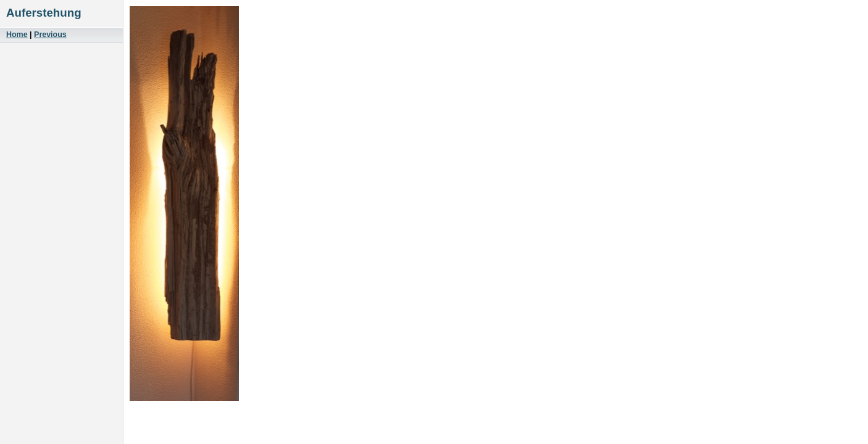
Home (17, 35)
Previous (50, 35)
